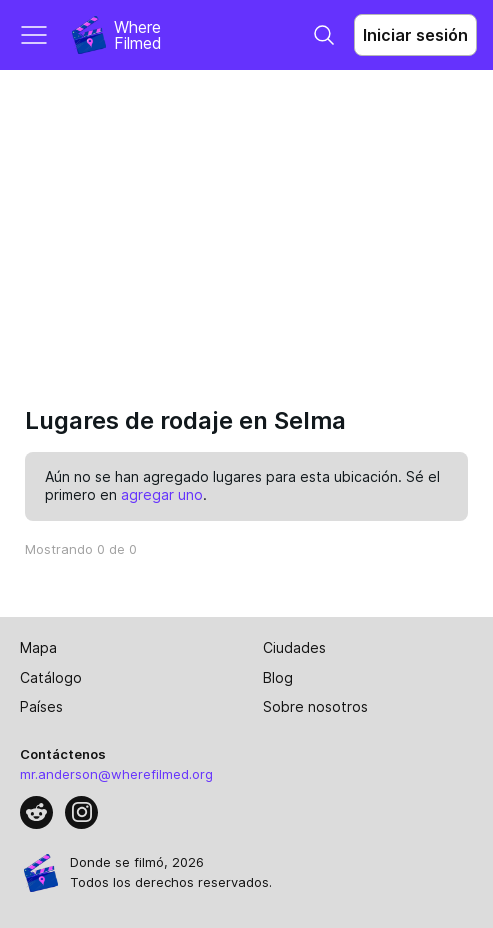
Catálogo (51, 677)
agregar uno (162, 494)
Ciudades (294, 647)
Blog (278, 677)
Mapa (38, 647)
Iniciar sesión (415, 35)
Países (41, 706)
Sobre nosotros (315, 706)
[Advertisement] (246, 220)
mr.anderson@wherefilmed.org (116, 774)
